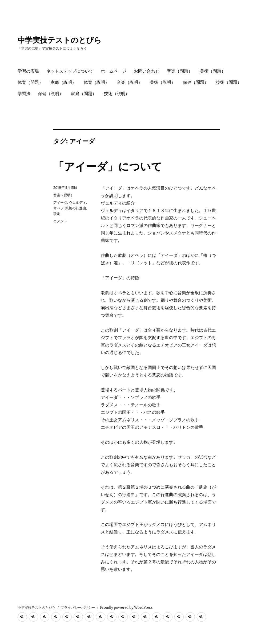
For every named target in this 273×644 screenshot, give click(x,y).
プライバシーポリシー (78, 608)
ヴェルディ (77, 202)
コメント (60, 221)
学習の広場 (28, 71)
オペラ (59, 208)
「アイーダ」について (108, 166)
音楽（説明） (130, 82)
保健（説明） (51, 94)
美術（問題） (213, 71)
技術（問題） (229, 82)
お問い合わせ (147, 71)
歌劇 (57, 214)
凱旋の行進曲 (76, 208)
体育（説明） (97, 82)
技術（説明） (117, 94)
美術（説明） (163, 82)
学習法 (24, 94)
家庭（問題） (84, 94)
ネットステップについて (70, 71)
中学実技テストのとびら (60, 40)
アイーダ (60, 202)
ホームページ (114, 71)
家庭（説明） (63, 82)
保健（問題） (196, 82)
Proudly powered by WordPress (126, 608)
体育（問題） (30, 82)
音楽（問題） (180, 71)
